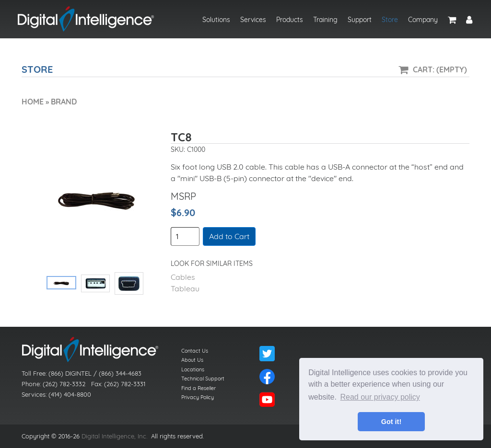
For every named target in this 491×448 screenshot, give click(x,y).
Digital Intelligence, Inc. (114, 436)
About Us (192, 360)
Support (360, 20)
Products (290, 20)
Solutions (216, 20)
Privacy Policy (198, 397)
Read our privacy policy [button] (380, 397)
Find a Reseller (199, 388)
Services (253, 20)
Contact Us (195, 351)
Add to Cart (229, 236)
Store (390, 20)
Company (423, 20)
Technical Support (203, 379)
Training (325, 20)
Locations (193, 369)
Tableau (185, 288)
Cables (183, 277)
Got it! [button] (391, 422)
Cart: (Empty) (440, 69)
